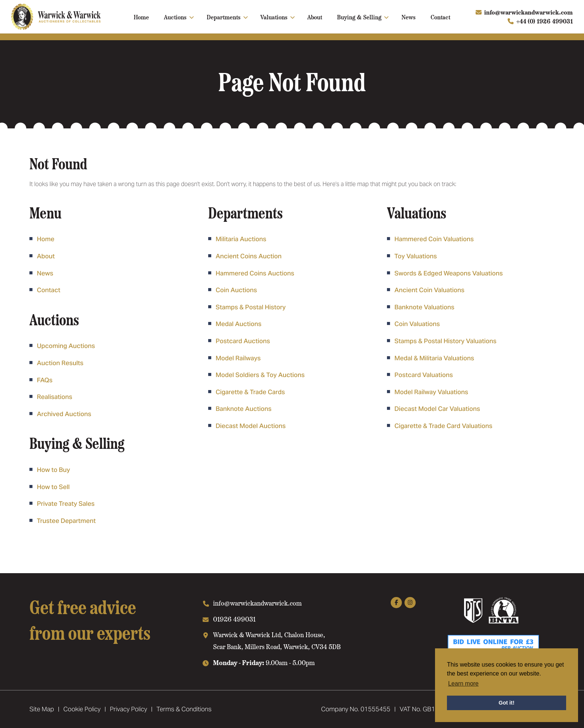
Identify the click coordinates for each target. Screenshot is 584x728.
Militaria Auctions (241, 239)
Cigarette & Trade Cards (250, 392)
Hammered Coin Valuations (434, 239)
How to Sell (53, 487)
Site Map (42, 709)
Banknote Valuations (424, 307)
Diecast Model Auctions (251, 426)
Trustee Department (66, 521)
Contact (440, 17)
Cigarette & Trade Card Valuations (443, 426)
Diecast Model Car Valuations (437, 409)
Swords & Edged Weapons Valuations (449, 273)
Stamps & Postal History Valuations (445, 341)
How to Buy (53, 470)
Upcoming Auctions (66, 346)
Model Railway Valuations (431, 392)
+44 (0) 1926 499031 (545, 21)
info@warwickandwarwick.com (529, 12)
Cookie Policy (82, 709)
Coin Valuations (417, 324)
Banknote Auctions (244, 409)
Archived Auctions (64, 414)
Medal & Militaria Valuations (434, 358)
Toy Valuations (416, 256)
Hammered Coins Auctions (255, 273)
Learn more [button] (463, 684)
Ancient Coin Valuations (429, 290)
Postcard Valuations (424, 375)
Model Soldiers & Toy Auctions (260, 375)
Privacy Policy (128, 709)
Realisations (55, 397)
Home (141, 17)
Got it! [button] (507, 703)
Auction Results (60, 363)
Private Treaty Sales (66, 504)
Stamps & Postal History (251, 307)
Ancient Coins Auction (249, 256)
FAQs (45, 380)
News (409, 17)
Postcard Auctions (243, 341)
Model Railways (238, 358)
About (315, 17)
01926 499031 (234, 619)
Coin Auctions (236, 290)
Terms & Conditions (184, 709)
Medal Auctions (239, 324)
